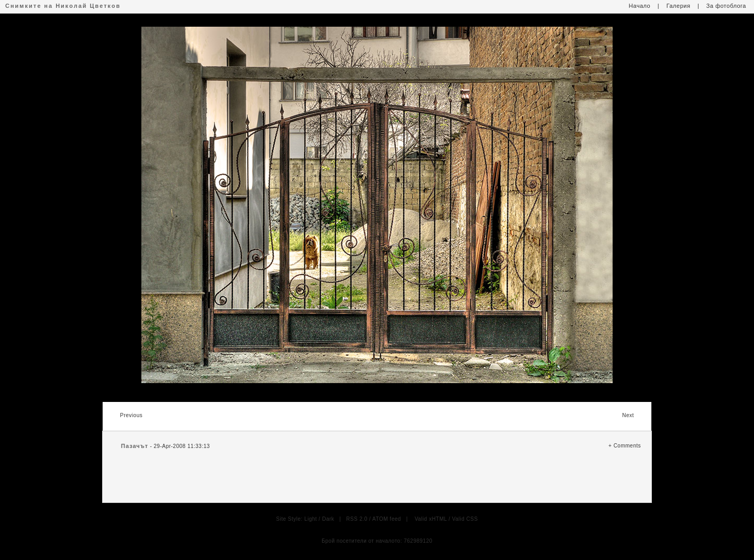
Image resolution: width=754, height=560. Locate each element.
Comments (627, 446)
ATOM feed (387, 519)
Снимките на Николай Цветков (63, 6)
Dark (328, 519)
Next (628, 415)
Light (311, 519)
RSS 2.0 (357, 519)
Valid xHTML (431, 519)
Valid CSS (465, 519)
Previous (131, 415)
